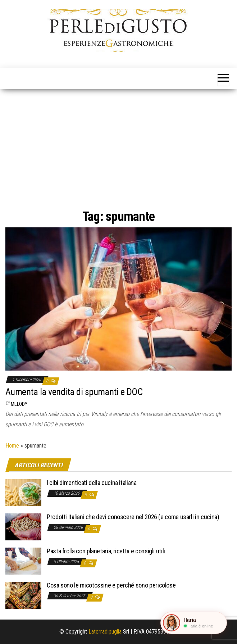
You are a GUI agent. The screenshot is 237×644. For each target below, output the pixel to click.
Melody (19, 404)
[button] (194, 623)
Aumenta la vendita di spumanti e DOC (74, 392)
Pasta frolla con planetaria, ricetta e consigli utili (106, 551)
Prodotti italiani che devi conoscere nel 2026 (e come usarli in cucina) (133, 517)
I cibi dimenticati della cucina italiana (92, 483)
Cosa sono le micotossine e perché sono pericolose (111, 585)
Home (12, 446)
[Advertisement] (118, 143)
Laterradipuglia (105, 632)
